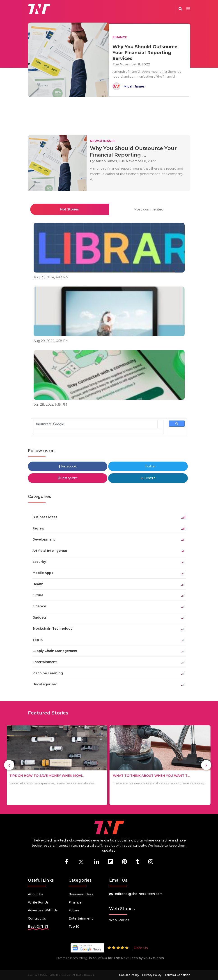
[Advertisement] (110, 114)
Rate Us (141, 948)
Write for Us (38, 902)
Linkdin (148, 478)
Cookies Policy (129, 975)
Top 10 (74, 927)
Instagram (68, 478)
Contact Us (37, 918)
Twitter (148, 466)
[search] (96, 424)
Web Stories (119, 920)
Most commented (149, 209)
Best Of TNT (38, 927)
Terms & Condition (177, 975)
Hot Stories (70, 209)
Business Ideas (81, 894)
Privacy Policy (152, 975)
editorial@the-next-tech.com (139, 894)
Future (74, 910)
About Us (36, 894)
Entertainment (81, 918)
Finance (75, 902)
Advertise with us (43, 910)
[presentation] (9, 765)
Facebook (68, 466)
